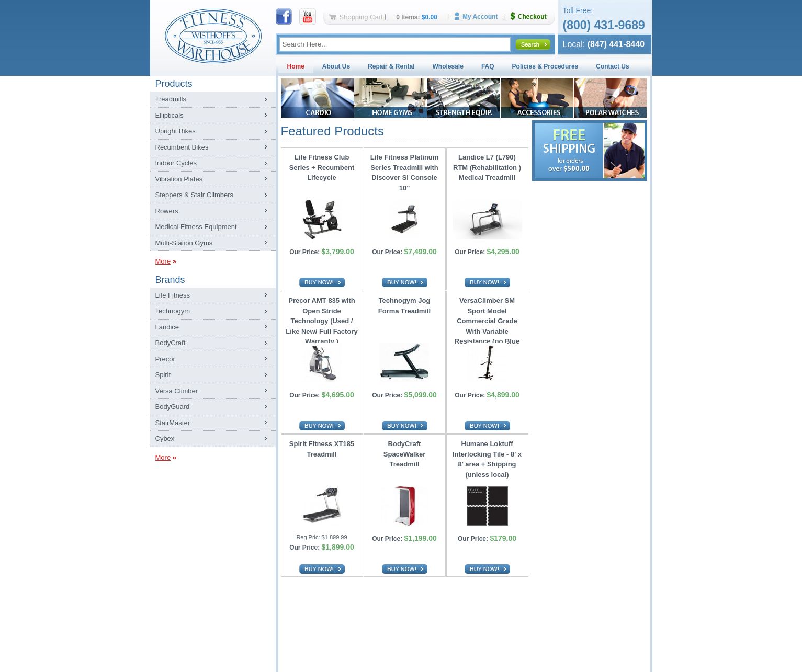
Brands (170, 280)
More (163, 261)
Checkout (533, 16)
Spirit (163, 375)
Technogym (173, 311)
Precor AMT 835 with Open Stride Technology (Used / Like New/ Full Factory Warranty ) (321, 318)
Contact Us (612, 66)
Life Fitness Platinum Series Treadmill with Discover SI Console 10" (405, 173)
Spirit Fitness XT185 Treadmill (322, 449)
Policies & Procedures (545, 66)
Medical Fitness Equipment (196, 227)
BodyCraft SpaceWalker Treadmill (404, 454)
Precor (165, 359)
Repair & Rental (391, 66)
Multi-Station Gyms (184, 243)
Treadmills (171, 99)
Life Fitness (173, 295)
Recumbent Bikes (182, 147)
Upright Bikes (176, 131)
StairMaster (173, 423)
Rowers (167, 211)
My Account (480, 16)
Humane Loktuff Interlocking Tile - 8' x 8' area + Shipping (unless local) (487, 459)
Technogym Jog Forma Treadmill (404, 306)
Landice (167, 327)
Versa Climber (177, 391)
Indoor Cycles (176, 163)
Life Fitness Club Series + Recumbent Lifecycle (322, 167)
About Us (336, 66)
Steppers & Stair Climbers (195, 195)
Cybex (165, 438)
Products (174, 84)
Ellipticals (170, 115)
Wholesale (448, 66)
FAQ (488, 66)
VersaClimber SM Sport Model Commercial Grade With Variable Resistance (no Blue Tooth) (487, 318)
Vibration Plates (179, 179)
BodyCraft (171, 343)
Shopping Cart (361, 17)
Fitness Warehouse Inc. (213, 35)
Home (296, 66)
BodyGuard (173, 407)
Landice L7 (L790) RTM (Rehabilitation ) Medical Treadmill (487, 167)
